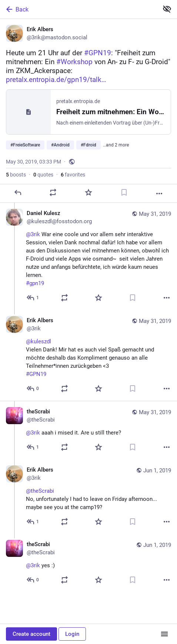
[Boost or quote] (53, 192)
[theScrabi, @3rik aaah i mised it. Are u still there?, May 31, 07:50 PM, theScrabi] (88, 430)
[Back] (79, 9)
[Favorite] (88, 192)
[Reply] (18, 192)
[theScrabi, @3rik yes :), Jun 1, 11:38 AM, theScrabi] (88, 563)
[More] (159, 194)
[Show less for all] (167, 9)
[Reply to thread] (33, 298)
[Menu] (164, 634)
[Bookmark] (124, 192)
